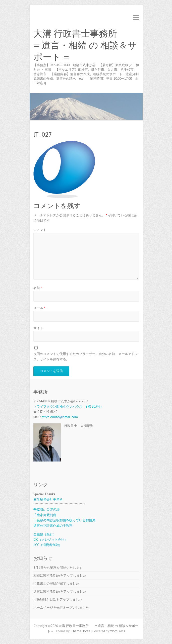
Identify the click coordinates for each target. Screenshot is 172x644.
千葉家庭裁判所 (45, 515)
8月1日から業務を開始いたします (58, 568)
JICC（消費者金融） (48, 545)
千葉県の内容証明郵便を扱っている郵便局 (64, 520)
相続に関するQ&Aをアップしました (60, 575)
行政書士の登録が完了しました (56, 583)
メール (39, 308)
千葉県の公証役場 (46, 510)
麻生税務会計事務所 (48, 499)
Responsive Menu (136, 18)
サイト (38, 328)
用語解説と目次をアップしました (58, 600)
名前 (38, 288)
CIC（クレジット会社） (50, 540)
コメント (40, 230)
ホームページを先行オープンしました (61, 608)
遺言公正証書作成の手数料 (53, 526)
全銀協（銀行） (45, 534)
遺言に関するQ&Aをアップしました (60, 591)
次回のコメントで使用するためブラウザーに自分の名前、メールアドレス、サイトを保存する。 (86, 357)
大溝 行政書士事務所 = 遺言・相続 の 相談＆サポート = (85, 45)
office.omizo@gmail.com (60, 417)
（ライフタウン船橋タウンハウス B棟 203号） (68, 406)
